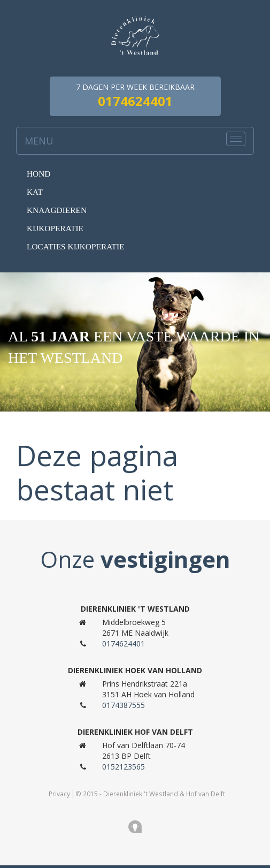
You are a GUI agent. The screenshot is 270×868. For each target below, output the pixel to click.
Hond (38, 174)
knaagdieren (57, 210)
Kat (35, 192)
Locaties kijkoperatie (76, 246)
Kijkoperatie (55, 228)
